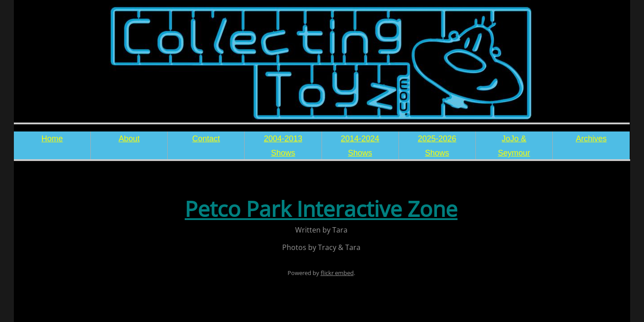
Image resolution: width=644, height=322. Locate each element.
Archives (591, 139)
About (129, 139)
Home (52, 139)
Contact (206, 139)
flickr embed (337, 273)
